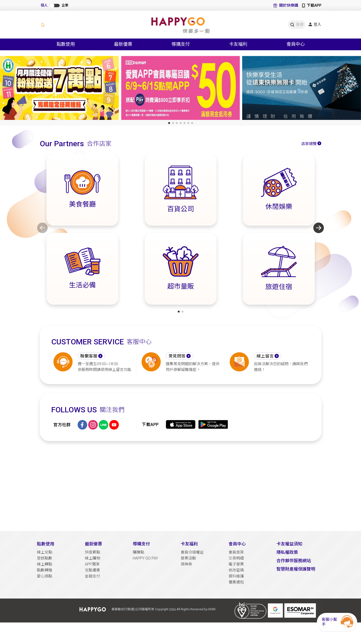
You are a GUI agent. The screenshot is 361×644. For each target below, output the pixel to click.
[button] (169, 123)
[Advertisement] (181, 486)
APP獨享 (92, 564)
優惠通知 (236, 582)
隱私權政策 (287, 552)
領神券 (186, 564)
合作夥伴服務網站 (294, 561)
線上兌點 (45, 552)
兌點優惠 (92, 570)
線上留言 (265, 356)
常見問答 (177, 356)
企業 (65, 5)
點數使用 (46, 544)
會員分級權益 (192, 552)
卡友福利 (189, 544)
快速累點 (92, 552)
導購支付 (141, 544)
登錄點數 (45, 558)
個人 (44, 5)
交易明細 (236, 558)
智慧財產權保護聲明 (296, 569)
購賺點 (138, 552)
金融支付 (92, 576)
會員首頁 (236, 552)
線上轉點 (45, 564)
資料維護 (236, 576)
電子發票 (236, 564)
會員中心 (237, 544)
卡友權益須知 (289, 544)
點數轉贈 (45, 570)
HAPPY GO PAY (145, 558)
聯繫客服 (89, 356)
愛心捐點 (45, 576)
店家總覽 (309, 144)
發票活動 (188, 558)
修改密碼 (236, 570)
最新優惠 (93, 544)
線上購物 (92, 558)
